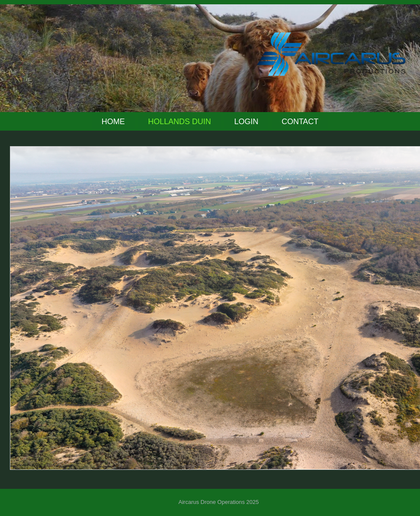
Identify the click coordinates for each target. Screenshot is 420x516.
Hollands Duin (180, 122)
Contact (300, 122)
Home (113, 122)
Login (246, 122)
